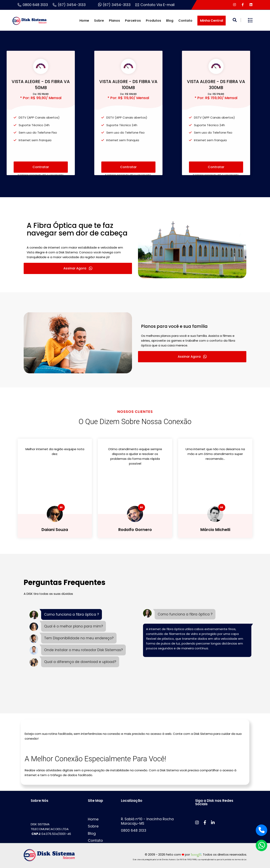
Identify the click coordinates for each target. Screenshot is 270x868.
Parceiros (133, 21)
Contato (185, 21)
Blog (170, 21)
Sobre (99, 21)
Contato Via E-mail (155, 5)
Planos (114, 21)
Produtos (153, 21)
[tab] (66, 615)
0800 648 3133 (33, 5)
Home (84, 21)
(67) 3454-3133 (69, 5)
